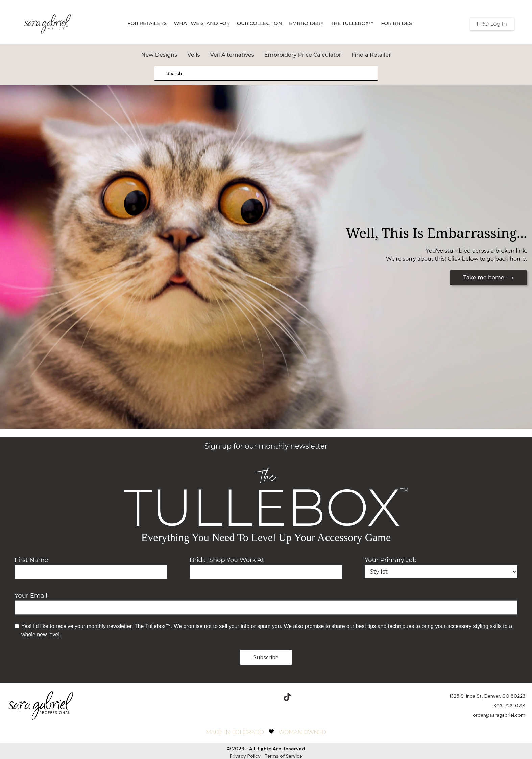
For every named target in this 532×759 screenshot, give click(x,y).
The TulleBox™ (353, 23)
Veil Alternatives (232, 55)
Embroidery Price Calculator (303, 55)
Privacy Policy (245, 751)
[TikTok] (287, 692)
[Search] (162, 74)
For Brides (396, 23)
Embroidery (306, 23)
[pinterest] (271, 692)
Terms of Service (283, 751)
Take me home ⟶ (488, 278)
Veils (194, 55)
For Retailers (147, 23)
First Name (31, 560)
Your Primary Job (391, 560)
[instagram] (256, 692)
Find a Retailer (371, 55)
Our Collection (259, 23)
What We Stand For (202, 23)
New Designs (159, 55)
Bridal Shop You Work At (227, 560)
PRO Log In (492, 24)
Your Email (31, 596)
